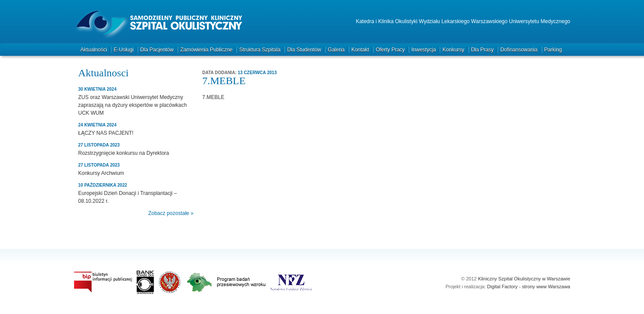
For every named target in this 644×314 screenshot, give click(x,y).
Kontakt (360, 50)
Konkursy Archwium (101, 173)
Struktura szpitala (260, 50)
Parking (553, 50)
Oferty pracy (390, 50)
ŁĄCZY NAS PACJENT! (106, 133)
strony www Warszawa (546, 287)
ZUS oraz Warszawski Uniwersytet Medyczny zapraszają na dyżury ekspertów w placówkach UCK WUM (133, 105)
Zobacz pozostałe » (171, 213)
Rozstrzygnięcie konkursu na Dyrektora (124, 153)
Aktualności (94, 50)
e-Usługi (123, 50)
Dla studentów (304, 50)
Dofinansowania (519, 50)
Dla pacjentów (157, 50)
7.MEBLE (214, 97)
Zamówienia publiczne (206, 50)
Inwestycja (424, 50)
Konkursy (453, 50)
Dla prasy (482, 50)
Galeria (336, 50)
